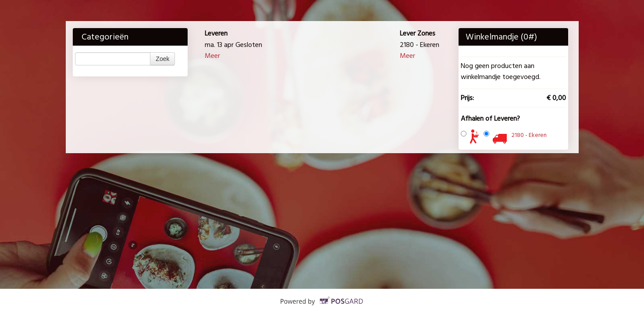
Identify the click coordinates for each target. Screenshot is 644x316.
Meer (212, 56)
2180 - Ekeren (529, 135)
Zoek (162, 59)
